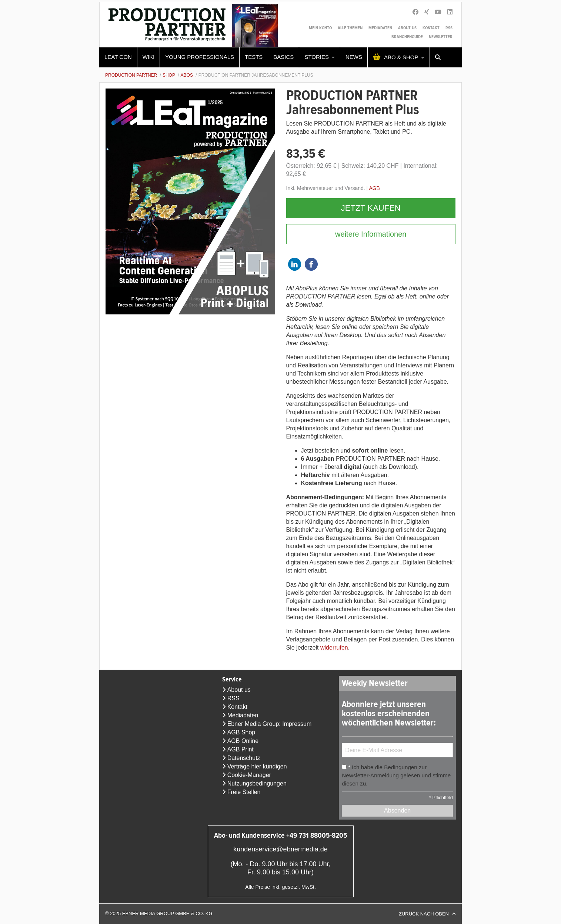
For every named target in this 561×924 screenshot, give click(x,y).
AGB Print (241, 749)
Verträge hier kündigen (257, 766)
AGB (374, 188)
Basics (283, 57)
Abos (187, 75)
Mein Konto (320, 28)
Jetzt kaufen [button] (371, 208)
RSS (449, 28)
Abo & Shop (401, 57)
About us (407, 28)
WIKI (149, 57)
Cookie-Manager (249, 775)
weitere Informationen (371, 234)
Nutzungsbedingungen (257, 783)
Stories (317, 57)
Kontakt (431, 28)
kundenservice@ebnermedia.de (280, 849)
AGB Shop (241, 732)
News (354, 57)
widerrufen (334, 648)
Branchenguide (407, 37)
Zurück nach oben (424, 914)
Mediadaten (380, 28)
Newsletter (441, 37)
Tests (254, 57)
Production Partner (131, 75)
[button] (295, 264)
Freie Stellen (244, 792)
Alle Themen (350, 28)
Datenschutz (244, 758)
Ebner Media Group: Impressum (270, 724)
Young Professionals (200, 57)
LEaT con (118, 57)
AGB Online (243, 741)
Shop (169, 75)
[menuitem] (118, 57)
